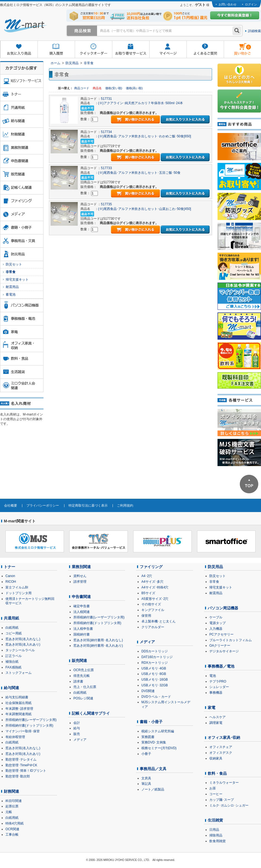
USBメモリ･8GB (154, 674)
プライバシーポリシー (43, 506)
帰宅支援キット (17, 280)
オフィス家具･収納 (224, 737)
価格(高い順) (134, 88)
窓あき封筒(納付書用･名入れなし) (98, 640)
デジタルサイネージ (224, 651)
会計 (77, 723)
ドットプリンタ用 (18, 593)
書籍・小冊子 (151, 722)
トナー (10, 567)
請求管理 (80, 582)
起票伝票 (12, 806)
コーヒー (216, 794)
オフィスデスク (221, 753)
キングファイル (153, 610)
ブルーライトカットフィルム (231, 640)
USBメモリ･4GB (154, 668)
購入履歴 (56, 50)
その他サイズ (151, 604)
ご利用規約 (125, 506)
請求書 (78, 681)
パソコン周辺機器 (223, 608)
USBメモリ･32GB (155, 685)
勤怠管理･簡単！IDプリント (26, 771)
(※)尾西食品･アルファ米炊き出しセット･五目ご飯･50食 (139, 173)
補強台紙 (12, 662)
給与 (77, 728)
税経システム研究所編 (158, 731)
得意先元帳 (82, 676)
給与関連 (11, 688)
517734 (106, 132)
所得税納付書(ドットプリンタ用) (29, 726)
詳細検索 (254, 31)
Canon (10, 576)
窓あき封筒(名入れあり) (23, 644)
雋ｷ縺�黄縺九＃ (237, 46)
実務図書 (148, 737)
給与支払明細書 (17, 697)
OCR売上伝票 (84, 670)
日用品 (214, 830)
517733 (106, 168)
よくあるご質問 (205, 50)
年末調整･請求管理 (19, 709)
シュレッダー (219, 687)
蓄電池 (11, 294)
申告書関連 (81, 597)
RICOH (11, 582)
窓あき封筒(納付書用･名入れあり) (98, 646)
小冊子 (146, 754)
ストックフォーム (18, 673)
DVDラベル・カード (156, 697)
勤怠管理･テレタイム (21, 759)
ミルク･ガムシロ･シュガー (229, 805)
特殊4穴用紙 (15, 823)
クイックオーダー (93, 50)
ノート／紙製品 (153, 789)
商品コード (82, 88)
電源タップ (217, 623)
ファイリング (151, 567)
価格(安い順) (114, 88)
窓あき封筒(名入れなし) (23, 639)
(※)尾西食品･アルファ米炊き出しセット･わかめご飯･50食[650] (145, 136)
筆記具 (146, 784)
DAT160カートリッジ (157, 657)
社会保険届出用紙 (18, 703)
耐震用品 (12, 287)
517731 (106, 99)
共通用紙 (11, 618)
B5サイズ (148, 593)
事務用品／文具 (153, 769)
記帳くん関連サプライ (91, 713)
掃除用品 (216, 835)
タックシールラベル (20, 650)
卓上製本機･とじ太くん (159, 621)
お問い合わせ (228, 4)
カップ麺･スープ (222, 800)
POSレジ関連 (83, 698)
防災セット (14, 264)
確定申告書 (82, 606)
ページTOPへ (249, 484)
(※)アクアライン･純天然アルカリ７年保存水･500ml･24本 (141, 103)
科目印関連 (14, 801)
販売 (77, 734)
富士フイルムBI (17, 587)
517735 (106, 204)
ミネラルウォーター (224, 783)
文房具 (146, 778)
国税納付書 (82, 634)
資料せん (80, 576)
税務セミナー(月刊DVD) (159, 748)
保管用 (146, 616)
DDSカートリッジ (155, 651)
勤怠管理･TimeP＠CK (21, 765)
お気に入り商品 (19, 50)
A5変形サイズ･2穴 (155, 599)
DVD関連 (148, 691)
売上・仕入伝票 (85, 687)
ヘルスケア (217, 717)
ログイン (251, 4)
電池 (213, 676)
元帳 (9, 812)
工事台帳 (12, 835)
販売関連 (79, 661)
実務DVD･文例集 (154, 742)
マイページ (168, 50)
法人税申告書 (83, 629)
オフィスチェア (221, 747)
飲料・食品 (217, 773)
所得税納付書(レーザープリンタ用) (31, 720)
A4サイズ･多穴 (152, 582)
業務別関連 (81, 567)
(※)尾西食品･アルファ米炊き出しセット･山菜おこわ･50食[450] (145, 209)
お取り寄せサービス (131, 50)
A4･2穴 (147, 576)
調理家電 (216, 723)
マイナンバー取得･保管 (23, 731)
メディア (80, 740)
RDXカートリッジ (155, 663)
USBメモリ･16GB (155, 680)
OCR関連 (12, 829)
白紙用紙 (12, 628)
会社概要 (11, 506)
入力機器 (216, 629)
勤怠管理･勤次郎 (18, 776)
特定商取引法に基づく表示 (88, 506)
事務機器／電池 (221, 666)
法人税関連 (82, 612)
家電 (212, 708)
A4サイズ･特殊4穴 (155, 587)
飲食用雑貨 (217, 841)
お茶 (213, 788)
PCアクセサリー (221, 634)
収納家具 (216, 758)
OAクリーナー (220, 646)
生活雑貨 (215, 820)
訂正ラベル (14, 656)
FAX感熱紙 (13, 667)
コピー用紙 (14, 633)
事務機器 (216, 693)
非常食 (89, 63)
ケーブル (216, 617)
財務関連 (11, 791)
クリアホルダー (153, 627)
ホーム (55, 63)
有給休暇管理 (15, 737)
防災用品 (72, 63)
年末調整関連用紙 (18, 714)
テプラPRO (218, 681)
